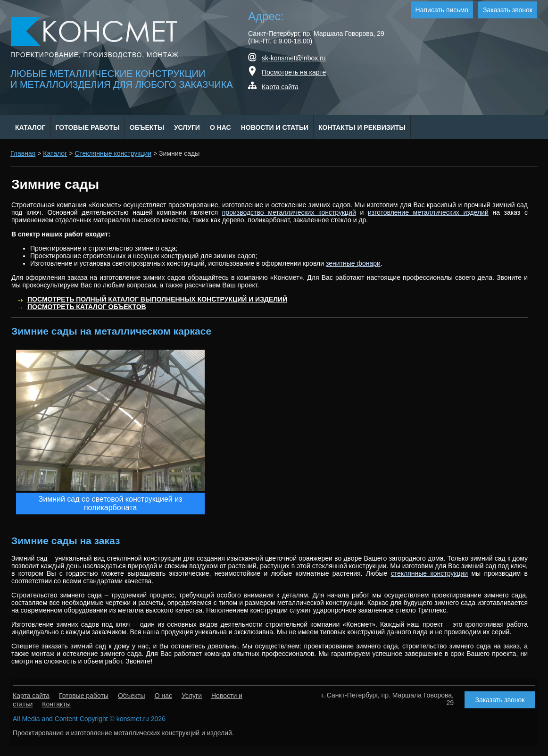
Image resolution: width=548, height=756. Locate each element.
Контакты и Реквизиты (362, 127)
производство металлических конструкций (289, 212)
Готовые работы (88, 127)
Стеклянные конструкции (113, 153)
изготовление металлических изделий (428, 212)
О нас (220, 127)
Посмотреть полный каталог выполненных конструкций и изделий (157, 299)
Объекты (147, 127)
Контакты (56, 704)
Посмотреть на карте (294, 72)
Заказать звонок (508, 10)
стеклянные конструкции (429, 573)
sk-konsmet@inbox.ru (294, 58)
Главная (23, 153)
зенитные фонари (353, 263)
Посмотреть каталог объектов (87, 307)
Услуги (187, 127)
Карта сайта (280, 87)
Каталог (30, 127)
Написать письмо (442, 10)
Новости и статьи (275, 127)
